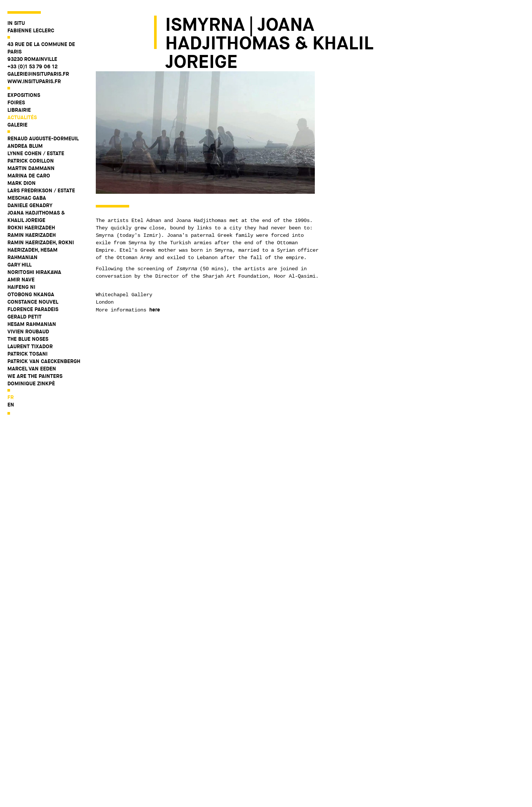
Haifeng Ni (21, 287)
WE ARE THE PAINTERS (35, 376)
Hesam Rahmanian (32, 324)
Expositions (24, 95)
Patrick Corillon (31, 161)
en (11, 405)
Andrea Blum (25, 146)
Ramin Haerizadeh (32, 235)
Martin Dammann (31, 168)
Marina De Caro (29, 176)
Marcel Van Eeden (32, 369)
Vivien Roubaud (28, 331)
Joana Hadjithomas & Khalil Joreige (36, 216)
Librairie (19, 110)
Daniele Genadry (30, 205)
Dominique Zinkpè (31, 383)
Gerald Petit (25, 317)
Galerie (17, 125)
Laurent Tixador (30, 346)
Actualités (22, 117)
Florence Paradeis (33, 309)
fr (11, 397)
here (155, 310)
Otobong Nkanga (31, 294)
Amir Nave (21, 280)
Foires (16, 102)
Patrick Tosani (27, 354)
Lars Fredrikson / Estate (41, 190)
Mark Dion (22, 183)
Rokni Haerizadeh (31, 228)
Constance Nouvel (33, 302)
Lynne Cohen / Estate (36, 153)
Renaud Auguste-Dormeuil (43, 138)
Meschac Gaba (27, 198)
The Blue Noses (28, 339)
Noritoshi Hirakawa (34, 272)
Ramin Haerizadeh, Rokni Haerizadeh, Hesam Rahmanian (41, 250)
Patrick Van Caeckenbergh (44, 361)
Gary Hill (19, 265)
